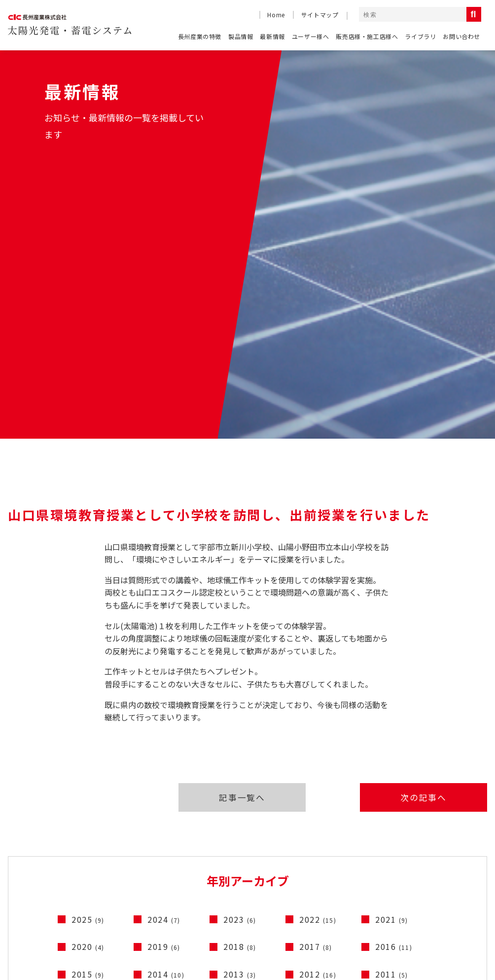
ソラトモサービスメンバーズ (170, 850)
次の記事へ (428, 528)
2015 (88, 707)
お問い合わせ (461, 36)
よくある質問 (31, 850)
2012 (318, 707)
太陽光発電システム (458, 849)
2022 (318, 652)
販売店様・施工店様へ (367, 36)
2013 (240, 707)
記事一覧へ (239, 528)
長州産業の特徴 (200, 36)
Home (276, 15)
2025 (88, 652)
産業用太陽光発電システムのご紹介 (182, 830)
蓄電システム (448, 863)
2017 (316, 679)
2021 (392, 652)
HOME (19, 830)
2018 (240, 679)
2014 (166, 707)
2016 (394, 679)
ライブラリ (420, 36)
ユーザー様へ (311, 36)
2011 (392, 707)
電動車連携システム (458, 878)
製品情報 (241, 36)
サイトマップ (320, 15)
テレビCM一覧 (335, 830)
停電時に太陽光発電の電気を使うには (186, 868)
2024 (164, 652)
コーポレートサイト (366, 927)
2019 (164, 679)
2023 (240, 652)
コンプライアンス (446, 927)
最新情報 (272, 36)
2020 (88, 679)
